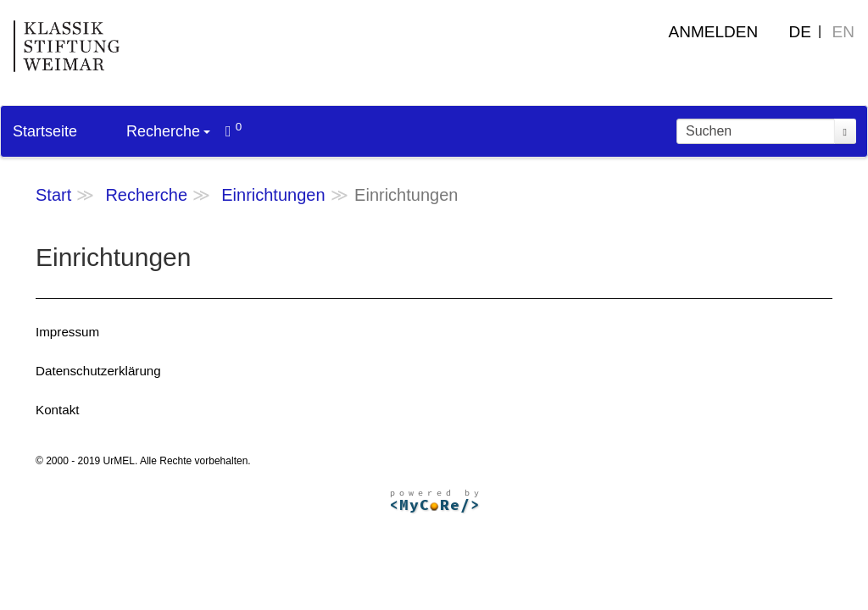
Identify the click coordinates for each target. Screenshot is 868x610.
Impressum (67, 332)
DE (800, 32)
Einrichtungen (273, 195)
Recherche (168, 131)
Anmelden (714, 32)
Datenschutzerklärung (98, 371)
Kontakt (58, 410)
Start (53, 195)
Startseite (45, 131)
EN (843, 32)
